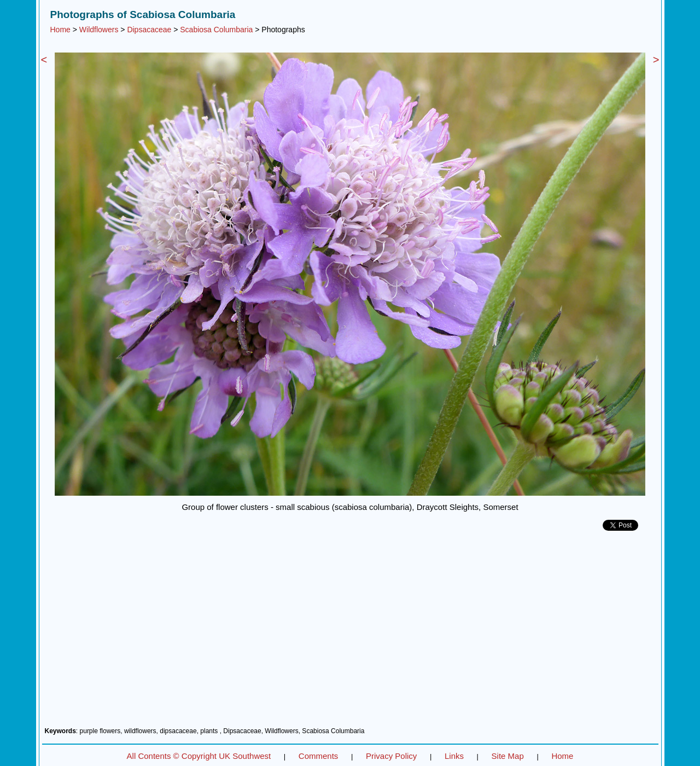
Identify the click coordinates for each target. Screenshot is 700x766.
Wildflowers (99, 30)
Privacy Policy (391, 756)
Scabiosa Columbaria (216, 30)
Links (454, 756)
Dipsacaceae (149, 30)
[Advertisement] (350, 633)
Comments (319, 756)
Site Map (508, 756)
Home (60, 30)
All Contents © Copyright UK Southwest (199, 756)
